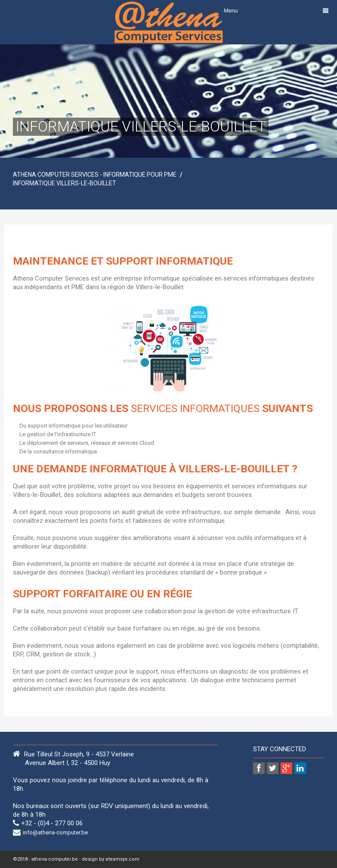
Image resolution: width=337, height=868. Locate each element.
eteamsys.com (122, 859)
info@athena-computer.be (55, 832)
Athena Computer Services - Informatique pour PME (95, 175)
